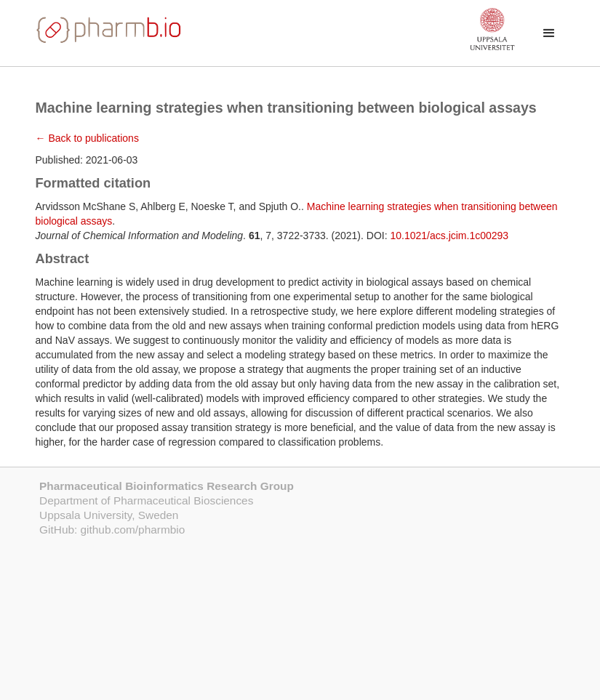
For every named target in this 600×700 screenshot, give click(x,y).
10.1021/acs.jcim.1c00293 (449, 236)
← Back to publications (87, 138)
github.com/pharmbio (133, 530)
